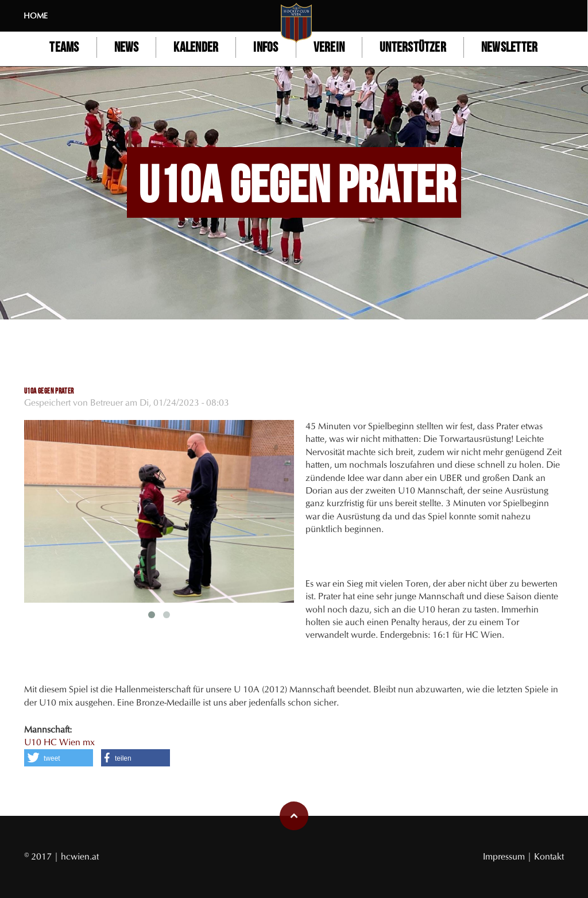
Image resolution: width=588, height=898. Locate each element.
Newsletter (510, 47)
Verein (329, 47)
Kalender (196, 47)
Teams (65, 47)
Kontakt (549, 856)
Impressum (505, 856)
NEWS (127, 47)
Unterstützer (413, 47)
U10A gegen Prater (49, 391)
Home (36, 16)
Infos (266, 47)
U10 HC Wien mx (59, 742)
